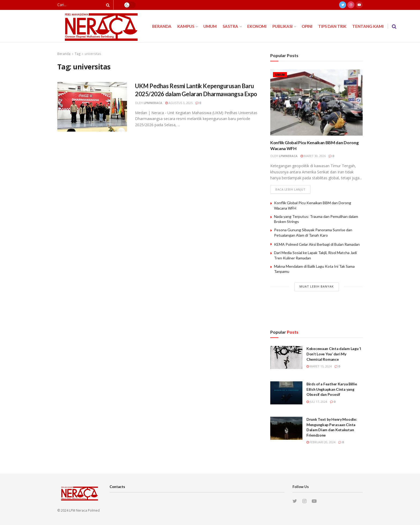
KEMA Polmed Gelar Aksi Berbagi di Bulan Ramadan (317, 244)
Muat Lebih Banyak (317, 286)
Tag (78, 54)
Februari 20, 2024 (321, 442)
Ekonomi (257, 26)
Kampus (186, 26)
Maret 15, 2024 (319, 366)
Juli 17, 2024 (317, 402)
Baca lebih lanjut (290, 189)
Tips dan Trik (332, 26)
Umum (210, 26)
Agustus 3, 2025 (179, 103)
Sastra (230, 26)
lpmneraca (153, 103)
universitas (93, 54)
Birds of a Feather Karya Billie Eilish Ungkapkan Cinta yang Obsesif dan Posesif (332, 389)
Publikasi (282, 26)
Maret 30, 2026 (313, 156)
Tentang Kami (368, 26)
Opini (307, 26)
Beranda (162, 26)
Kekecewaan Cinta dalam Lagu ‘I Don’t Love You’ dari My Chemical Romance (334, 354)
